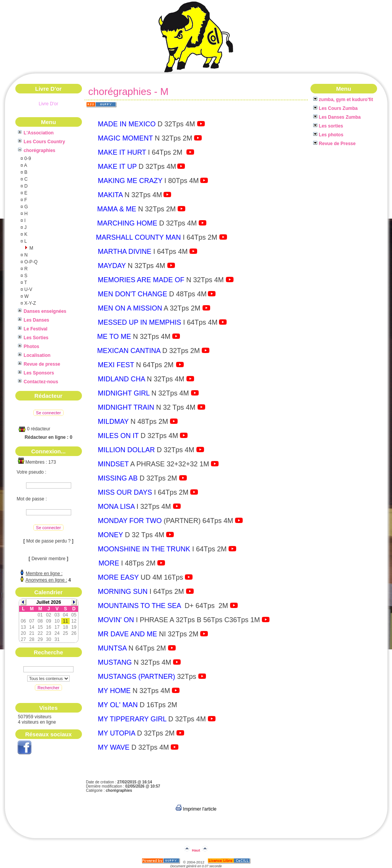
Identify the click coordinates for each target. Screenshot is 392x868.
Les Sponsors (36, 373)
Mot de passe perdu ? (48, 541)
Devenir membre (48, 559)
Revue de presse (39, 364)
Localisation (34, 355)
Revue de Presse (334, 144)
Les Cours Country (42, 142)
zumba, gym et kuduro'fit (343, 100)
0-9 (27, 159)
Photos (29, 347)
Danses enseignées (42, 311)
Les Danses (34, 320)
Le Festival (33, 329)
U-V (28, 289)
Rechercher (48, 688)
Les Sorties (33, 338)
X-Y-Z (29, 303)
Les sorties (328, 126)
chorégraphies (37, 150)
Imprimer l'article (196, 809)
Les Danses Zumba (337, 117)
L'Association (36, 133)
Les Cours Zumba (336, 108)
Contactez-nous (38, 382)
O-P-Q (30, 262)
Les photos (328, 135)
